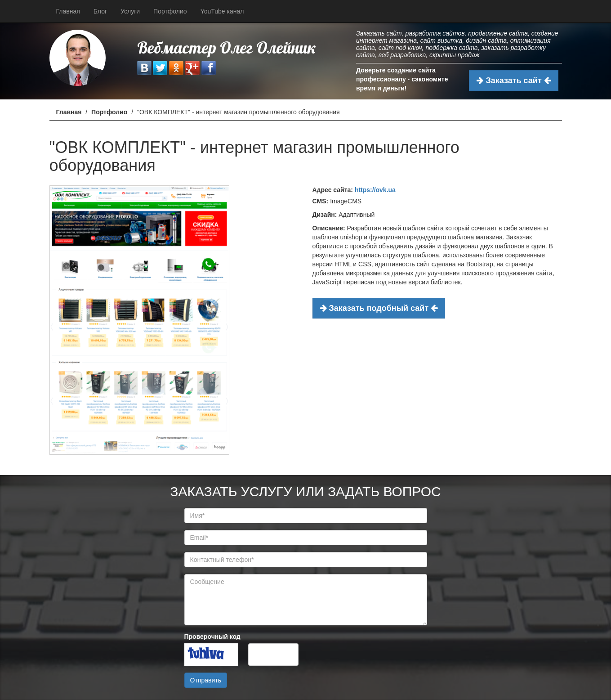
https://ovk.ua (375, 190)
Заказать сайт (513, 81)
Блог (100, 11)
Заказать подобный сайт (379, 308)
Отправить (206, 680)
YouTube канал (222, 11)
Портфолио (170, 11)
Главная (68, 11)
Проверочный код (212, 637)
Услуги (130, 11)
